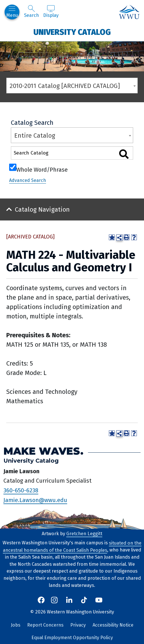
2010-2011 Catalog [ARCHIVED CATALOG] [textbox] (65, 86)
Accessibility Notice (113, 625)
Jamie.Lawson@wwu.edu (35, 500)
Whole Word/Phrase (42, 169)
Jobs (16, 625)
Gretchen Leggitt (84, 534)
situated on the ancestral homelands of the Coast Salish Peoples (72, 546)
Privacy (78, 625)
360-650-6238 (21, 490)
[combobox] (72, 86)
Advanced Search (28, 180)
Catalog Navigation (42, 209)
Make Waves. (43, 451)
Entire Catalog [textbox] (35, 136)
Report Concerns (45, 625)
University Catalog (72, 32)
